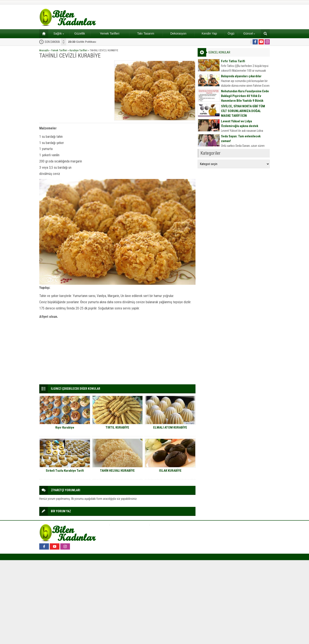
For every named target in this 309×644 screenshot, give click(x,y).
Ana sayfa (42, 33)
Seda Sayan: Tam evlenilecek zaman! (241, 139)
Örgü (231, 33)
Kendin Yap (209, 33)
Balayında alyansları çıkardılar (241, 76)
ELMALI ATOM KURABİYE (170, 427)
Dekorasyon (178, 33)
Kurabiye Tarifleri (78, 50)
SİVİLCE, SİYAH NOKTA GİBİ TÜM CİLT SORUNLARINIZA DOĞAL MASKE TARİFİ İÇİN (243, 111)
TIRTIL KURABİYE (117, 427)
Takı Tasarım (146, 33)
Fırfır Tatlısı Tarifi (233, 61)
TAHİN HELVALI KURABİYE (117, 471)
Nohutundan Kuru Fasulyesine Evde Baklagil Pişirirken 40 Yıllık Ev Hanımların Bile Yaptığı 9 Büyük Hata (245, 98)
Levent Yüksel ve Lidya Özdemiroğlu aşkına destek (240, 124)
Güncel (249, 33)
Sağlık (59, 33)
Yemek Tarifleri (110, 33)
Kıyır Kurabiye (65, 427)
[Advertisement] (75, 91)
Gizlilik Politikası (82, 42)
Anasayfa (44, 50)
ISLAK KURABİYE (170, 471)
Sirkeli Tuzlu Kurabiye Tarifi (65, 471)
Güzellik (80, 33)
